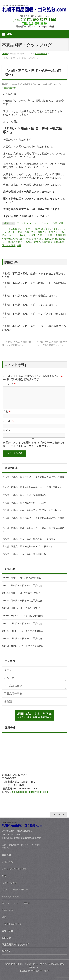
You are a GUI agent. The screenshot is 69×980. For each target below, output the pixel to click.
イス (29, 223)
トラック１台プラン (12, 924)
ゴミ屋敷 (12, 229)
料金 (4, 876)
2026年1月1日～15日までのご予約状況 (21, 613)
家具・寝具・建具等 (10, 897)
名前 (7, 416)
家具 (22, 239)
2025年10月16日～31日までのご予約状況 (23, 651)
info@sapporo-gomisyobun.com (30, 796)
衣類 (56, 242)
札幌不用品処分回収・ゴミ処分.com (36, 964)
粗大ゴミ (36, 242)
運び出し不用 (9, 246)
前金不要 (58, 235)
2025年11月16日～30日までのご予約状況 (23, 635)
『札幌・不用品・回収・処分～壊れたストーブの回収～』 (31, 543)
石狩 (28, 242)
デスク (21, 229)
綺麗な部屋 (47, 242)
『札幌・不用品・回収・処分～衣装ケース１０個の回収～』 (32, 492)
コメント (10, 383)
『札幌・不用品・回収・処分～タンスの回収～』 (30, 305)
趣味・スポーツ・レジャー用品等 (16, 904)
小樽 (34, 239)
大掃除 (16, 239)
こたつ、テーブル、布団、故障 (48, 223)
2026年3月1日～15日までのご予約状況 (21, 582)
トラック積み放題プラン (38, 229)
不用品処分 (8, 862)
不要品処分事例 (9, 88)
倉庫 (50, 235)
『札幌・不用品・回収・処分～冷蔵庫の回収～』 (30, 296)
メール (11, 232)
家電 (28, 239)
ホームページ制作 (40, 971)
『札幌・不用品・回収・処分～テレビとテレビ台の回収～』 (32, 515)
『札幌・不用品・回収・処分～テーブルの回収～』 (28, 551)
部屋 (19, 246)
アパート (21, 223)
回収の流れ (8, 931)
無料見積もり (18, 242)
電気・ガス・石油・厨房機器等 (15, 890)
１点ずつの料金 (10, 883)
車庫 (62, 242)
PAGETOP (58, 815)
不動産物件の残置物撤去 (14, 869)
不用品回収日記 (13, 690)
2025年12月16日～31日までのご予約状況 (23, 620)
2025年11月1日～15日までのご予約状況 (22, 643)
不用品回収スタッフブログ (15, 945)
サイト (7, 435)
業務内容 (6, 855)
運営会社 (6, 952)
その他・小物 (8, 910)
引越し (40, 239)
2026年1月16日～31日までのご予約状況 (22, 605)
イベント (9, 674)
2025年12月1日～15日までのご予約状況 (22, 628)
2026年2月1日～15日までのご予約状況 (21, 597)
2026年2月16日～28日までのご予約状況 (22, 590)
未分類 (8, 706)
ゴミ (4, 229)
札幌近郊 (49, 239)
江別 (8, 242)
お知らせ (9, 682)
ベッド (55, 229)
